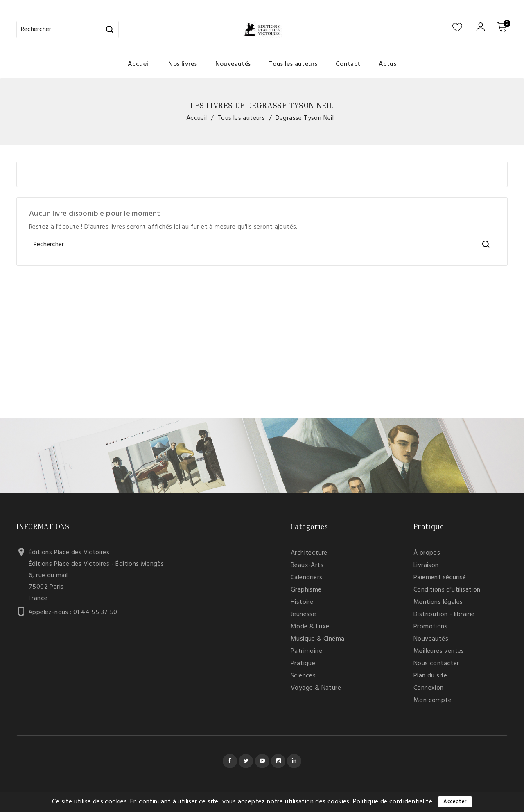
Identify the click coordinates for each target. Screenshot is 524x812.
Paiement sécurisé (440, 578)
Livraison (426, 565)
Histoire (302, 602)
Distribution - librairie (444, 614)
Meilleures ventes (439, 651)
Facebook (230, 761)
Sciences (303, 676)
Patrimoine (306, 651)
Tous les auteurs (293, 64)
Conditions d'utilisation (447, 590)
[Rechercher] (68, 29)
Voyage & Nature (316, 688)
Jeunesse (303, 614)
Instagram (278, 761)
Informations (43, 526)
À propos (427, 553)
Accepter (455, 802)
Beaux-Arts (307, 565)
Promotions (430, 627)
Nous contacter (436, 664)
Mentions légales (438, 602)
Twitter (246, 761)
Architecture (309, 553)
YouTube (262, 761)
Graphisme (306, 590)
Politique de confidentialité (393, 802)
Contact (348, 64)
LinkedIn (294, 761)
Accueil (139, 64)
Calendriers (306, 578)
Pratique (303, 664)
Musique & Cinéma (317, 639)
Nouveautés (233, 64)
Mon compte (433, 700)
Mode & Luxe (310, 627)
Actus (387, 64)
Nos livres (183, 64)
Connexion (429, 688)
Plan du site (430, 676)
